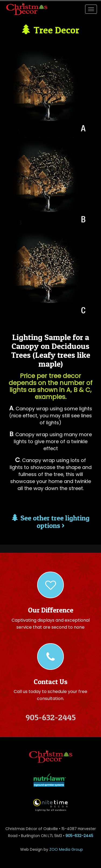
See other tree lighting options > (51, 522)
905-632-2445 (79, 836)
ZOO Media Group (66, 849)
